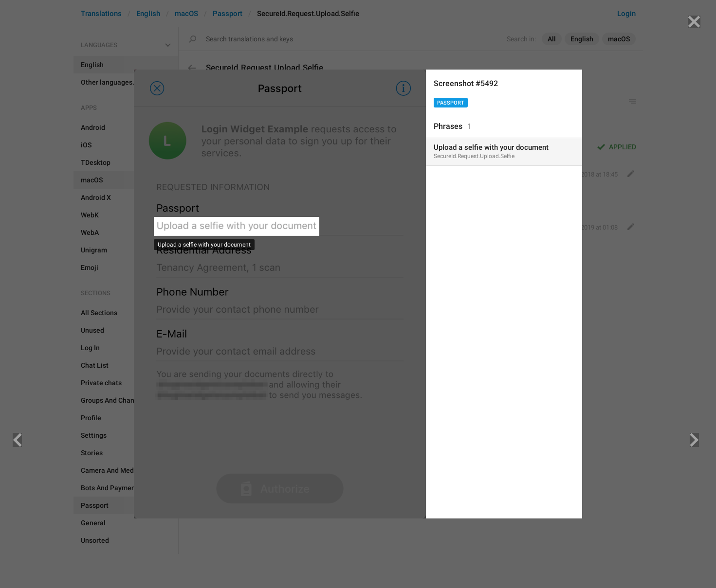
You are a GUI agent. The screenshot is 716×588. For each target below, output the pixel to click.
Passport (451, 103)
